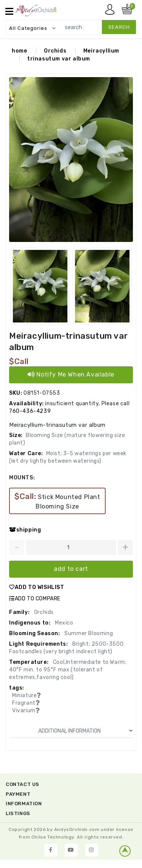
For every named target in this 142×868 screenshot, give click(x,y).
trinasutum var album (59, 59)
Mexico (63, 623)
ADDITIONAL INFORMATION (86, 731)
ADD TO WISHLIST (37, 587)
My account (112, 11)
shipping (25, 530)
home (19, 51)
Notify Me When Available (71, 374)
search (119, 27)
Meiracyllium (101, 51)
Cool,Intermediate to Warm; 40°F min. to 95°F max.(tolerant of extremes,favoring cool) (68, 670)
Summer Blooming (88, 633)
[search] (97, 27)
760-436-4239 (30, 411)
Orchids (55, 51)
